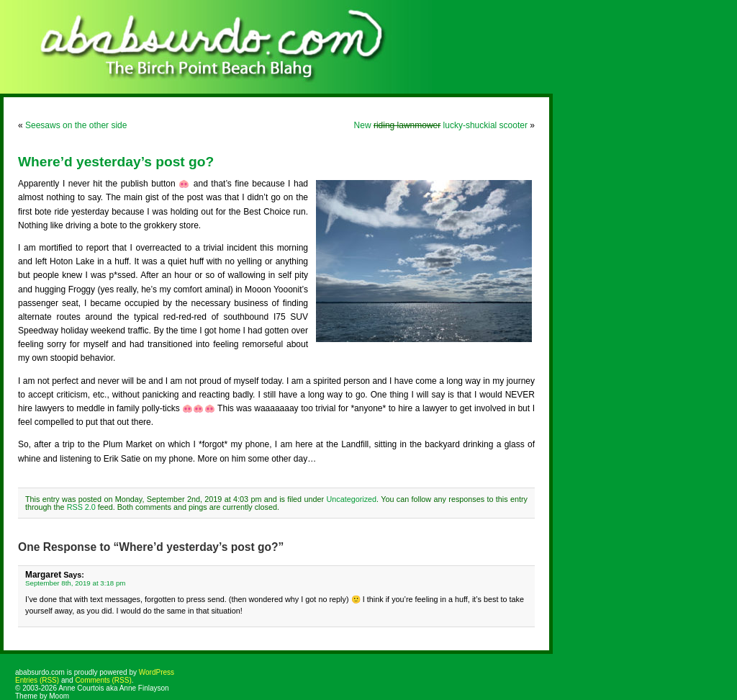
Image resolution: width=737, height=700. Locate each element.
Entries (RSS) (37, 680)
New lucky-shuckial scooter (441, 125)
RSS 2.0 (81, 507)
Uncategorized (351, 499)
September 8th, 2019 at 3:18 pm (75, 583)
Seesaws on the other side (76, 125)
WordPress (157, 672)
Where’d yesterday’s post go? (116, 162)
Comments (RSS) (103, 680)
